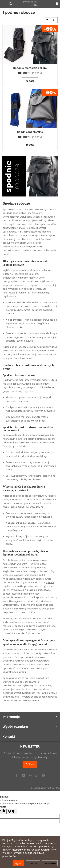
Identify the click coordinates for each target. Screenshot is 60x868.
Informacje (30, 717)
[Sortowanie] (54, 20)
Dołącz (30, 764)
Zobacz (30, 81)
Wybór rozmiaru (30, 727)
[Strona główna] (30, 4)
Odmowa (33, 863)
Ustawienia (50, 863)
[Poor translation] (12, 811)
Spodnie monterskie (30, 132)
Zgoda (19, 863)
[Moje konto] (57, 4)
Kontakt (9, 737)
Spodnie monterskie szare (30, 68)
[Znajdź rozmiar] (47, 20)
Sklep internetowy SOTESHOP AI (45, 788)
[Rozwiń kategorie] (4, 4)
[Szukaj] (10, 4)
